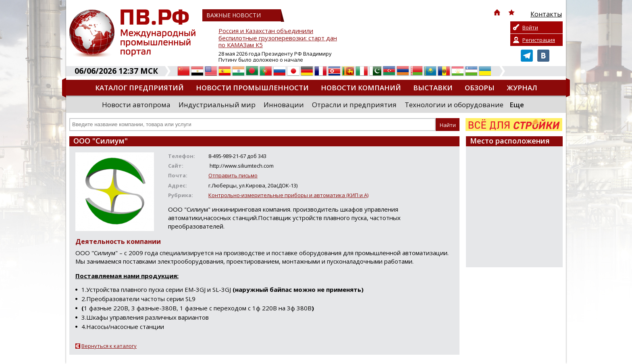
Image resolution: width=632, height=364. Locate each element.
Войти (530, 27)
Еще (517, 105)
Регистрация (539, 40)
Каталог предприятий (139, 88)
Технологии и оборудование (454, 105)
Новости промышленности (252, 88)
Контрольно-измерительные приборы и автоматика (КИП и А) (288, 195)
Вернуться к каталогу (109, 346)
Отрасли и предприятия (354, 105)
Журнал (522, 88)
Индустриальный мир (217, 105)
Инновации (284, 105)
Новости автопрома (136, 105)
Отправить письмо (233, 175)
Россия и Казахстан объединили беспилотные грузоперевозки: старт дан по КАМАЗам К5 (278, 38)
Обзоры (480, 88)
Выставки (433, 88)
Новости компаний (361, 88)
